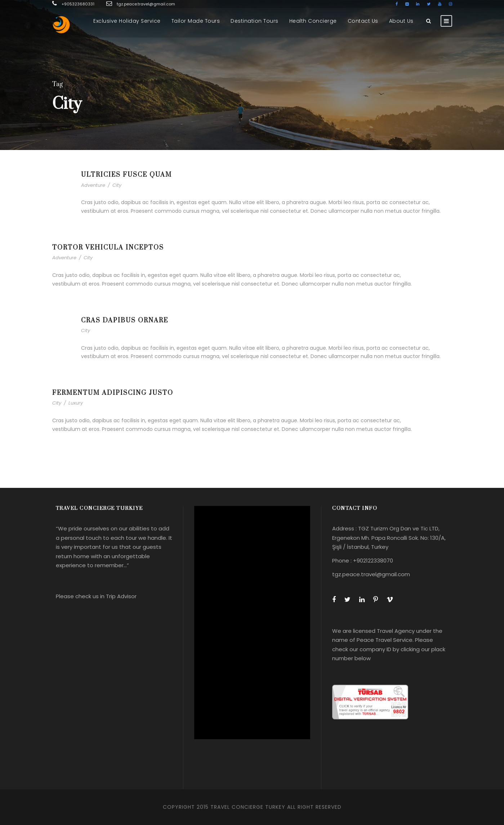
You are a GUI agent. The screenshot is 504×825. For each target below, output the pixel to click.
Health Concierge (313, 21)
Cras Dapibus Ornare (125, 321)
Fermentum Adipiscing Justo (113, 393)
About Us (401, 21)
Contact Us (363, 21)
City (117, 185)
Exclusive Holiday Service (127, 21)
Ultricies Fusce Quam (126, 175)
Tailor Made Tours (196, 21)
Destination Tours (255, 21)
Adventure (93, 185)
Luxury (76, 403)
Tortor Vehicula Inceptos (108, 248)
